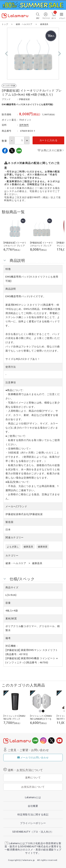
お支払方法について (33, 787)
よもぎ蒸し (13, 546)
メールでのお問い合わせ (33, 757)
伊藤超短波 (24, 99)
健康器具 (28, 546)
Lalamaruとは (33, 797)
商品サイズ (12, 587)
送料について (33, 777)
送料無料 (24, 125)
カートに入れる (48, 140)
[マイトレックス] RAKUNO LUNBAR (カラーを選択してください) (41, 719)
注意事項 (11, 382)
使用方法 (11, 367)
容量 (8, 603)
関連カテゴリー (15, 537)
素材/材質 (11, 618)
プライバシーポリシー (33, 823)
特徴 (8, 269)
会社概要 (33, 806)
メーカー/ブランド (16, 506)
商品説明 (11, 289)
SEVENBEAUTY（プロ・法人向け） (33, 832)
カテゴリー (12, 555)
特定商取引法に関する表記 (33, 814)
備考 (8, 638)
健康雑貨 (43, 546)
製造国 (9, 522)
